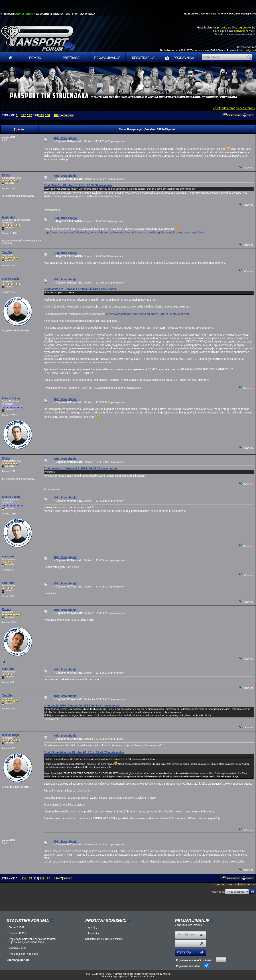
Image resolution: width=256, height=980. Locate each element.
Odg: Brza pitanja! (66, 138)
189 (56, 115)
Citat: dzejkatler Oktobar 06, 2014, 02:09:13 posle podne (81, 756)
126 (24, 115)
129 (42, 115)
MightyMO (9, 217)
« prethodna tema (224, 108)
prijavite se (224, 27)
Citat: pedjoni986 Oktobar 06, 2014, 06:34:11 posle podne (81, 706)
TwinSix (7, 252)
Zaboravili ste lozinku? (189, 925)
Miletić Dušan (11, 398)
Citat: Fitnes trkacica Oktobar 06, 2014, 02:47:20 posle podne (84, 752)
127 (29, 115)
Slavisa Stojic (11, 279)
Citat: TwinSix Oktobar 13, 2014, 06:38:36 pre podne (78, 185)
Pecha (6, 175)
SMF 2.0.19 (92, 974)
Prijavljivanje (107, 58)
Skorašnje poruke (18, 960)
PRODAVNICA (178, 58)
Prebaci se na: (218, 892)
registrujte (244, 27)
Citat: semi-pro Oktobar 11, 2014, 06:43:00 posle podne (80, 468)
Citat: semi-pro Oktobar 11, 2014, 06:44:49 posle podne (80, 289)
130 (47, 115)
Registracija (143, 58)
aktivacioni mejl (244, 31)
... (20, 115)
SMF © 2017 (107, 974)
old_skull (250, 50)
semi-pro (8, 556)
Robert (6, 609)
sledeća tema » (246, 108)
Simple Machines (124, 974)
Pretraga (71, 58)
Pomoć (35, 58)
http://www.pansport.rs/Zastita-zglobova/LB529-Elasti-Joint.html (148, 314)
